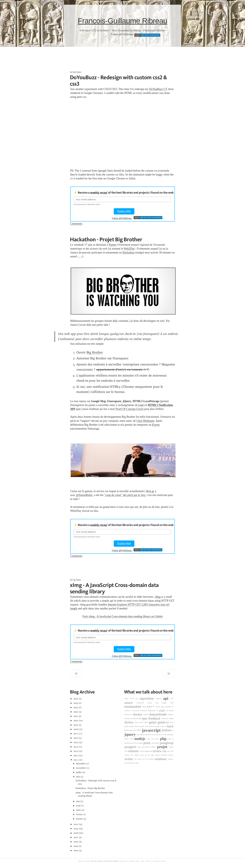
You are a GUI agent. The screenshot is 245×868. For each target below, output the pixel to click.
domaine (146, 714)
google (127, 726)
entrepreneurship (136, 718)
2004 (76, 850)
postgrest (131, 747)
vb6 (136, 759)
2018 (76, 729)
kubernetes (148, 735)
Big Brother (95, 352)
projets (171, 747)
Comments (76, 224)
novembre (81, 768)
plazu (136, 743)
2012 (76, 755)
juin (78, 777)
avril (78, 806)
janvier (79, 819)
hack (170, 726)
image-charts (133, 730)
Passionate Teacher (154, 30)
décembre (81, 764)
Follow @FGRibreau (122, 34)
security (128, 755)
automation (142, 703)
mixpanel (170, 735)
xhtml (130, 763)
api (167, 698)
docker (138, 714)
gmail (172, 722)
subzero (171, 755)
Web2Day (129, 249)
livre (154, 735)
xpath (137, 763)
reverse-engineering (146, 751)
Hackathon (128, 253)
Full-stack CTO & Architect (94, 30)
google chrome (135, 726)
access (133, 699)
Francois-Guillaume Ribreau (123, 21)
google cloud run (161, 726)
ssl (149, 755)
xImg (158, 597)
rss (165, 751)
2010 (76, 824)
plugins (141, 743)
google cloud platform (147, 726)
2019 (76, 725)
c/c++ (151, 707)
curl (168, 711)
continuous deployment (148, 711)
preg (140, 747)
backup (151, 703)
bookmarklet (133, 707)
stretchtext (165, 755)
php (164, 739)
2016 (76, 738)
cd (173, 707)
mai (78, 801)
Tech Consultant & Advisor (126, 30)
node (132, 739)
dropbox (171, 714)
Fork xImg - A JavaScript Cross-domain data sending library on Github (122, 616)
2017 (76, 734)
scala (172, 751)
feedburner (165, 718)
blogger (166, 703)
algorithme (148, 698)
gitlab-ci (164, 722)
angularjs (159, 699)
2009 (76, 829)
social (142, 755)
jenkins (167, 730)
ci (131, 711)
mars (78, 810)
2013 (76, 751)
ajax (138, 699)
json (138, 735)
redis (126, 751)
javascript (152, 730)
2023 (76, 707)
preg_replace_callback (150, 747)
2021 (76, 716)
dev (132, 714)
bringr (145, 707)
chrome (127, 711)
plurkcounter (156, 743)
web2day (151, 759)
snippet (137, 755)
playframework (130, 743)
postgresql (167, 743)
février (79, 814)
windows (161, 759)
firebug (171, 718)
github (146, 722)
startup (158, 755)
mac (157, 735)
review (158, 751)
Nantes (112, 245)
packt (158, 739)
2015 (76, 742)
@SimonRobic (84, 495)
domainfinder (159, 714)
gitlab (153, 722)
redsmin (134, 751)
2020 (76, 721)
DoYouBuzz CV (158, 89)
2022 (76, 712)
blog (159, 703)
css (158, 711)
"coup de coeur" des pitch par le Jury (125, 495)
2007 (76, 837)
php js (171, 739)
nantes (127, 739)
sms (132, 755)
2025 (76, 703)
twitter (129, 759)
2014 (76, 747)
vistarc (140, 759)
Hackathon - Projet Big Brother (106, 239)
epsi (145, 718)
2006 (76, 842)
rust (169, 751)
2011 (76, 760)
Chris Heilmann (145, 421)
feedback (155, 718)
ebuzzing (128, 718)
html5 (127, 730)
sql (146, 755)
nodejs (141, 739)
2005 (76, 846)
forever (141, 722)
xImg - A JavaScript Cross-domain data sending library (114, 588)
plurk (147, 743)
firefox (130, 722)
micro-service (163, 735)
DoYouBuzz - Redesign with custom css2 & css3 (118, 80)
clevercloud (136, 711)
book (172, 703)
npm (149, 739)
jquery (131, 734)
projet (163, 747)
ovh (153, 739)
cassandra (168, 707)
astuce (131, 703)
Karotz (156, 425)
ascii (172, 699)
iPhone (140, 730)
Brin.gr (150, 491)
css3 (162, 710)
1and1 (127, 699)
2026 (76, 699)
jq (173, 730)
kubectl (142, 735)
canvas (158, 707)
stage (153, 755)
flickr (137, 722)
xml (134, 763)
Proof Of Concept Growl (129, 409)
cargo (163, 707)
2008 (76, 833)
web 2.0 (145, 759)
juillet (79, 772)
